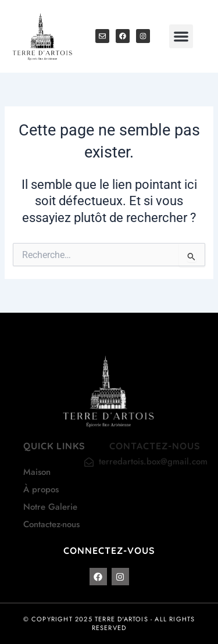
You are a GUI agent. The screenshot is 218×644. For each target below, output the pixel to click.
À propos (41, 489)
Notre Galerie (50, 507)
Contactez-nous (51, 524)
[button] (181, 36)
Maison (37, 472)
